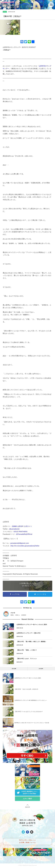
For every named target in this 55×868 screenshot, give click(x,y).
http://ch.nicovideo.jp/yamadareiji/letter (25, 546)
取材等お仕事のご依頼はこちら (27, 841)
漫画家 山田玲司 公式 (20, 526)
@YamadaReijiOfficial (24, 534)
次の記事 (41, 669)
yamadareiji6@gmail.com (20, 543)
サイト (30, 526)
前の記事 (14, 669)
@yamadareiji (14, 529)
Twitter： (6, 529)
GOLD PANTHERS (21, 532)
